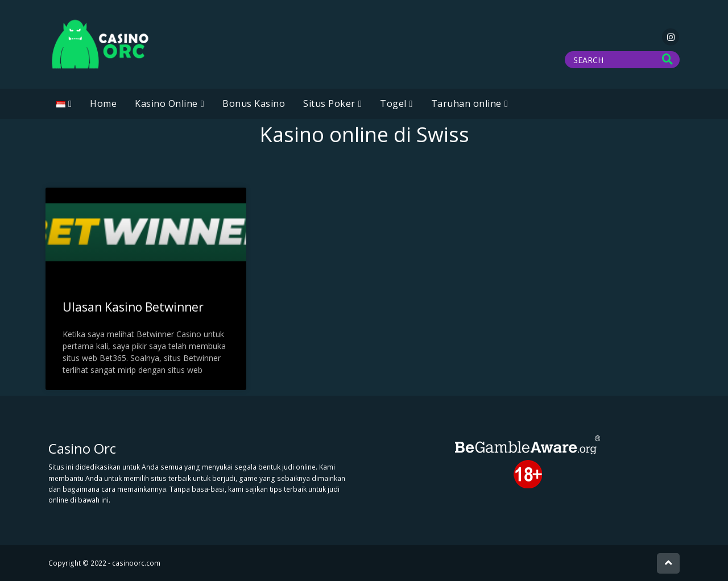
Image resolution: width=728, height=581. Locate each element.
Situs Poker (329, 103)
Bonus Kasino (254, 103)
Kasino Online (166, 103)
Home (103, 103)
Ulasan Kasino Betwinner (133, 307)
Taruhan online (466, 103)
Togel (393, 103)
